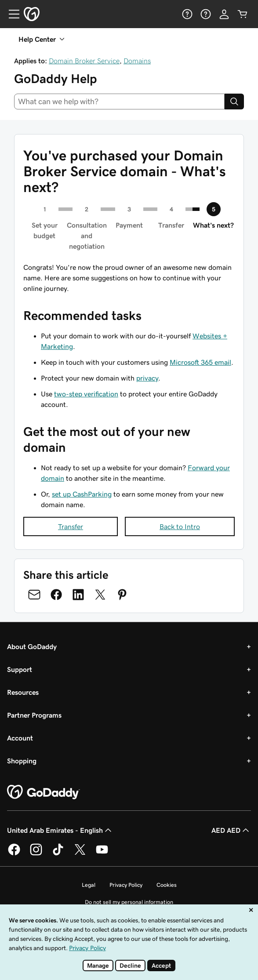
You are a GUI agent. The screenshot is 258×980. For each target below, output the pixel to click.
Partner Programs (34, 715)
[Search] (234, 102)
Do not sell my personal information (129, 902)
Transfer (71, 526)
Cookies (167, 885)
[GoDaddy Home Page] (44, 792)
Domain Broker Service (84, 61)
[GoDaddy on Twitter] (80, 854)
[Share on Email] (34, 595)
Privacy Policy (126, 885)
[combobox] (119, 102)
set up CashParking (82, 494)
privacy (147, 378)
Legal (89, 885)
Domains (137, 61)
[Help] (187, 14)
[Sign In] (224, 14)
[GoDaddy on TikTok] (58, 854)
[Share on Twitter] (100, 595)
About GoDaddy (32, 646)
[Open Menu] (11, 14)
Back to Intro (180, 526)
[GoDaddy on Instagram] (36, 854)
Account (20, 738)
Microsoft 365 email (200, 362)
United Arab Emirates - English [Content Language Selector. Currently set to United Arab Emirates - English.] (60, 830)
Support (20, 669)
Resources (23, 692)
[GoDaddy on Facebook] (14, 854)
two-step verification (86, 394)
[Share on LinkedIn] (78, 595)
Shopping (22, 761)
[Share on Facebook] (56, 595)
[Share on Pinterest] (122, 595)
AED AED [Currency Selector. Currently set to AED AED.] (231, 830)
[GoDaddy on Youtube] (102, 854)
